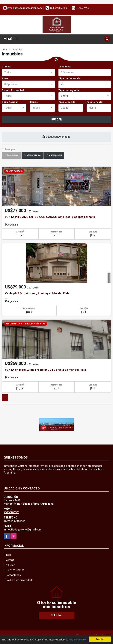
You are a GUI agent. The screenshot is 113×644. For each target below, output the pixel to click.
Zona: (5, 78)
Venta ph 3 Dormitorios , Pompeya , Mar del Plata (37, 293)
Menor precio (32, 155)
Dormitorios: (10, 102)
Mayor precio (54, 155)
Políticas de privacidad (19, 580)
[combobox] (28, 72)
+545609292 (83, 8)
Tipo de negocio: (69, 90)
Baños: (34, 102)
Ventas (10, 560)
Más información (77, 640)
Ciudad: (6, 67)
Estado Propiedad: (13, 90)
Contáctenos (13, 575)
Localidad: (65, 67)
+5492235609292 (59, 8)
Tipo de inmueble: (70, 78)
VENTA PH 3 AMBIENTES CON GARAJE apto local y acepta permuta (50, 217)
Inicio (5, 49)
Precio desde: (67, 102)
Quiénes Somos (15, 570)
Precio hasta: (95, 102)
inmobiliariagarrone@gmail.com (23, 530)
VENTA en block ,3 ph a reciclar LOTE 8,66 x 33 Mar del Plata (45, 370)
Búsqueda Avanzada (56, 137)
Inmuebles (17, 49)
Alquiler (10, 565)
